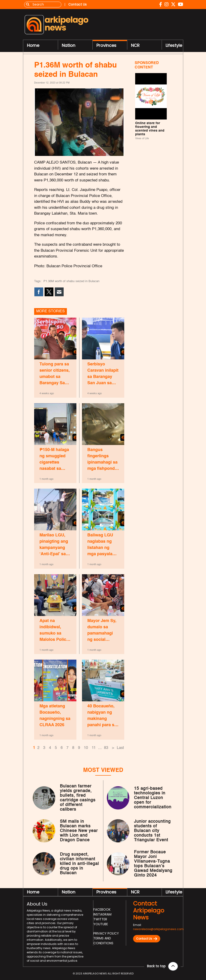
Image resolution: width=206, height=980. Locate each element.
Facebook (102, 909)
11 (94, 748)
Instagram (102, 914)
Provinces (106, 45)
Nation (69, 45)
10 (86, 748)
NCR (135, 45)
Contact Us (147, 939)
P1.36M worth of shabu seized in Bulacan (71, 281)
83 (106, 748)
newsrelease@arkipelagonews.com (158, 929)
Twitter (100, 919)
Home (33, 45)
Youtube (101, 924)
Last (120, 748)
